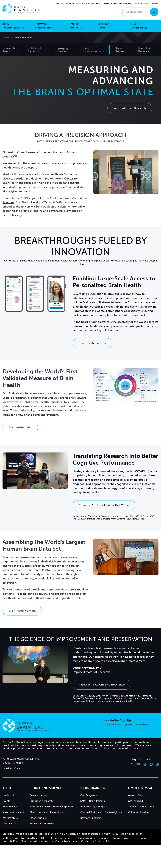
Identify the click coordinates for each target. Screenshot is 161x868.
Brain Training (93, 811)
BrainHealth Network (22, 633)
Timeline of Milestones (141, 829)
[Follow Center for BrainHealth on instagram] (145, 787)
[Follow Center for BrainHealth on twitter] (132, 787)
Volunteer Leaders (13, 835)
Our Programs (89, 818)
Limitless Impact (142, 811)
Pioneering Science (46, 811)
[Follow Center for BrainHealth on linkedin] (157, 787)
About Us (59, 3)
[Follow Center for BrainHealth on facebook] (151, 787)
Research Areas (93, 3)
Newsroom (145, 3)
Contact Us (9, 846)
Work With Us (10, 841)
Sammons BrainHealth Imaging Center (52, 829)
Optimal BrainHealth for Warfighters (101, 835)
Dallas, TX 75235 (13, 785)
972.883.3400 (11, 790)
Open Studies (38, 841)
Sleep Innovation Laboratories (47, 835)
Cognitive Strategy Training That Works (104, 528)
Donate (155, 3)
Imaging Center (109, 3)
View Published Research (130, 119)
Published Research (41, 824)
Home (6, 38)
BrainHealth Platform (92, 366)
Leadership (9, 818)
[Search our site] (140, 12)
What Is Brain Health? (75, 3)
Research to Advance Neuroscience (102, 707)
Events (6, 824)
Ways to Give (10, 829)
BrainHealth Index (20, 450)
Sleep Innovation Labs (128, 3)
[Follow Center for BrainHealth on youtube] (139, 787)
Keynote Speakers (91, 841)
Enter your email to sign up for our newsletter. (127, 747)
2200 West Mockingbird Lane (21, 782)
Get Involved (135, 824)
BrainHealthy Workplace (94, 829)
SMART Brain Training (93, 824)
